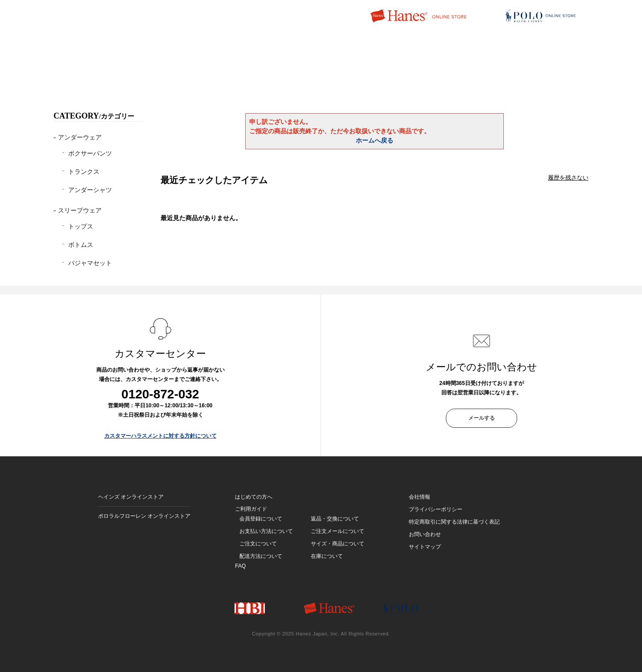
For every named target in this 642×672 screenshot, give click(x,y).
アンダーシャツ (90, 190)
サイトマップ (425, 547)
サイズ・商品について (337, 544)
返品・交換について (335, 519)
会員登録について (261, 519)
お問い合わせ (425, 534)
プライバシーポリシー (436, 509)
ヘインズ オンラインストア (131, 497)
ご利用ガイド (251, 509)
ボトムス (81, 245)
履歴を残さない (568, 178)
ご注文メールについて (337, 531)
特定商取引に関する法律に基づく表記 (454, 522)
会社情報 (420, 497)
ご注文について (258, 544)
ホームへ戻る (374, 140)
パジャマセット (90, 263)
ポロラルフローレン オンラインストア (144, 516)
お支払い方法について (266, 531)
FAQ (240, 566)
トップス (81, 226)
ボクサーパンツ (90, 153)
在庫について (327, 556)
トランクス (84, 172)
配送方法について (261, 556)
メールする (481, 418)
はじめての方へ (254, 497)
